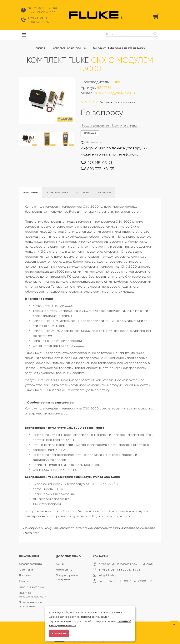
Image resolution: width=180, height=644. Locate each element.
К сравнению (94, 142)
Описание (30, 193)
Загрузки (83, 193)
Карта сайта (64, 570)
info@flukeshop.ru (109, 575)
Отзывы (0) (104, 193)
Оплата (24, 581)
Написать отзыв (125, 102)
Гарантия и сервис (31, 587)
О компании (27, 570)
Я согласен (59, 634)
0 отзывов (106, 102)
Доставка (25, 575)
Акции (60, 564)
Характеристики (57, 193)
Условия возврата (30, 564)
